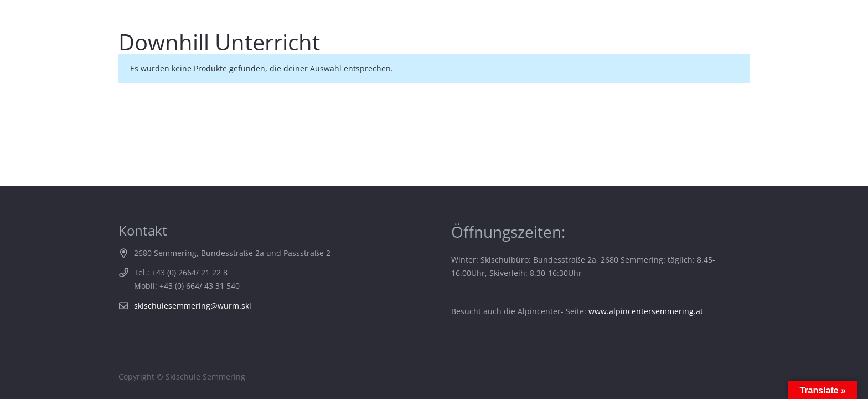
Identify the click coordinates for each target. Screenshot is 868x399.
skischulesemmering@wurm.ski (193, 306)
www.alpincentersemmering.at (646, 311)
